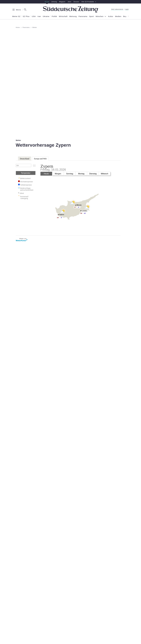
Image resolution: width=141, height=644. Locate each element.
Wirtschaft (63, 16)
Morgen (58, 174)
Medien (118, 16)
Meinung (73, 16)
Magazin (62, 2)
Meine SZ (16, 16)
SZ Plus (26, 16)
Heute (46, 174)
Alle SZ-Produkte (89, 2)
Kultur (111, 16)
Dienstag (93, 174)
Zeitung (54, 2)
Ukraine (46, 16)
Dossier (76, 2)
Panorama (83, 16)
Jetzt (69, 2)
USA (34, 16)
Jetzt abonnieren (117, 9)
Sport (91, 16)
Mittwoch (104, 174)
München (100, 16)
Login (127, 9)
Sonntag (70, 174)
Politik (54, 16)
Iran (39, 16)
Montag (81, 174)
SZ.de (47, 2)
